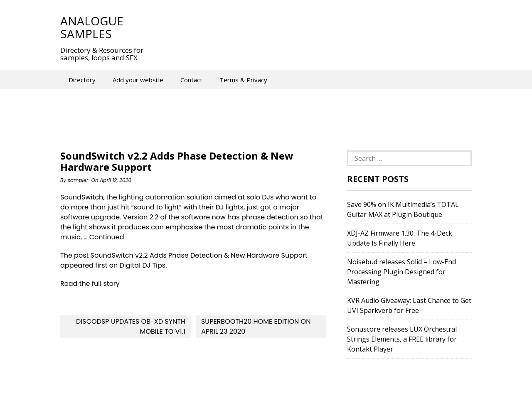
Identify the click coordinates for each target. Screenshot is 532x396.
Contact (191, 80)
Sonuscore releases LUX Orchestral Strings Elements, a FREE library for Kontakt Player (402, 339)
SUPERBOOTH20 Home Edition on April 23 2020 (256, 326)
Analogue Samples (92, 27)
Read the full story (90, 284)
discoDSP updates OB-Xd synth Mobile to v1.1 (131, 326)
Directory (82, 80)
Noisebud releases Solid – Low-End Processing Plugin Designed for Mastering (401, 272)
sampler (78, 180)
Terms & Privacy (243, 80)
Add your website (138, 80)
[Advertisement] (307, 27)
